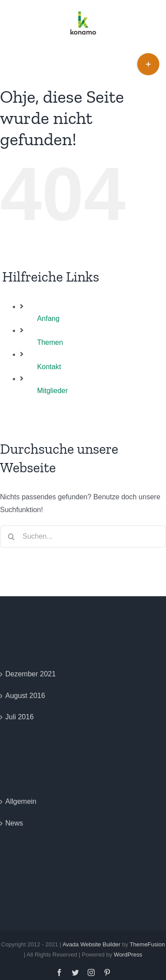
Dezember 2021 (31, 674)
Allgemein (21, 801)
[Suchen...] (83, 536)
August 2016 (25, 696)
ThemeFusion (147, 944)
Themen (50, 342)
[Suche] (11, 536)
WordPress (128, 955)
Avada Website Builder (91, 944)
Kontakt (49, 367)
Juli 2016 (19, 717)
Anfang (48, 318)
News (14, 823)
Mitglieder (52, 391)
